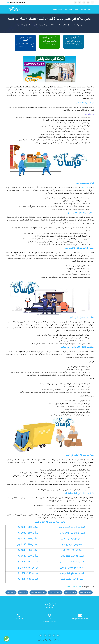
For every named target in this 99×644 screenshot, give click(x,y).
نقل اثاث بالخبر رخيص (55, 592)
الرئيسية (90, 9)
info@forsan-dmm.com (18, 3)
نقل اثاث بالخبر (23, 592)
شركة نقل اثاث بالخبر (70, 592)
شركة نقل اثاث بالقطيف (74, 587)
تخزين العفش (68, 9)
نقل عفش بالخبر (86, 188)
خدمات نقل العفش (80, 9)
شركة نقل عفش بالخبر (86, 592)
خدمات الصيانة (58, 9)
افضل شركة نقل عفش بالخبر (38, 592)
